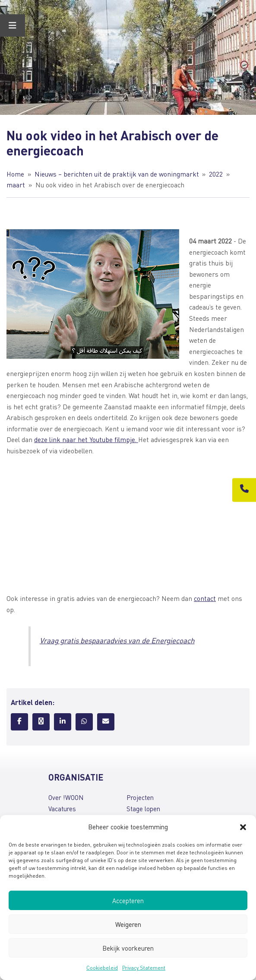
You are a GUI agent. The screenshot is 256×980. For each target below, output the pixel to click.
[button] (243, 827)
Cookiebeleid (102, 968)
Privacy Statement (144, 968)
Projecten (140, 797)
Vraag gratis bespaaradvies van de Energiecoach (117, 640)
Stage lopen (143, 809)
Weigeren (128, 924)
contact (205, 598)
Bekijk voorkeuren (128, 948)
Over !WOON (66, 797)
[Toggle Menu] (13, 25)
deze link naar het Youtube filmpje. (86, 439)
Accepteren (128, 901)
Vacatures (62, 809)
